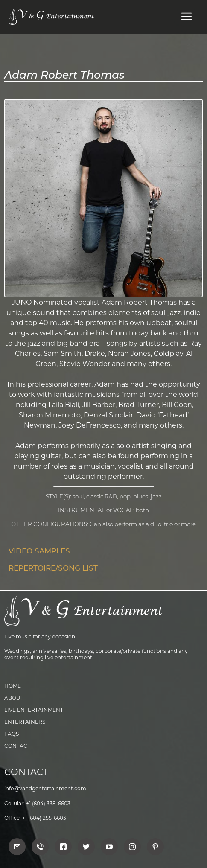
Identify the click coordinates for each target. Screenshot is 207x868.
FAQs (12, 734)
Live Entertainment (34, 710)
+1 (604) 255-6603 (44, 818)
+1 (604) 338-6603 (48, 803)
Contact (17, 746)
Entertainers (25, 722)
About (14, 698)
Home (13, 686)
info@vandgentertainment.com (45, 788)
